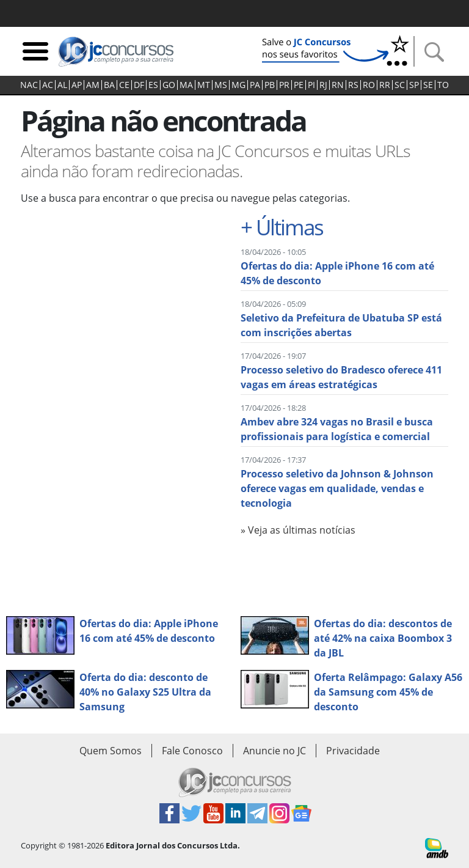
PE (299, 85)
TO (443, 85)
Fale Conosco (192, 751)
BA (109, 85)
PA (255, 85)
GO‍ (169, 85)
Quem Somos (111, 751)
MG (238, 85)
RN (338, 85)
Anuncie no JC (274, 751)
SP (414, 85)
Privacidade (353, 751)
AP (77, 85)
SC (400, 85)
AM (93, 85)
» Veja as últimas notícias (298, 530)
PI (311, 85)
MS (221, 85)
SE (428, 85)
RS (353, 85)
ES (153, 85)
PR (284, 85)
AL (62, 85)
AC (48, 85)
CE (124, 85)
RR (385, 85)
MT (204, 85)
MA (186, 85)
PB (270, 85)
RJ (323, 85)
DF (139, 85)
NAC (29, 85)
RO (369, 85)
